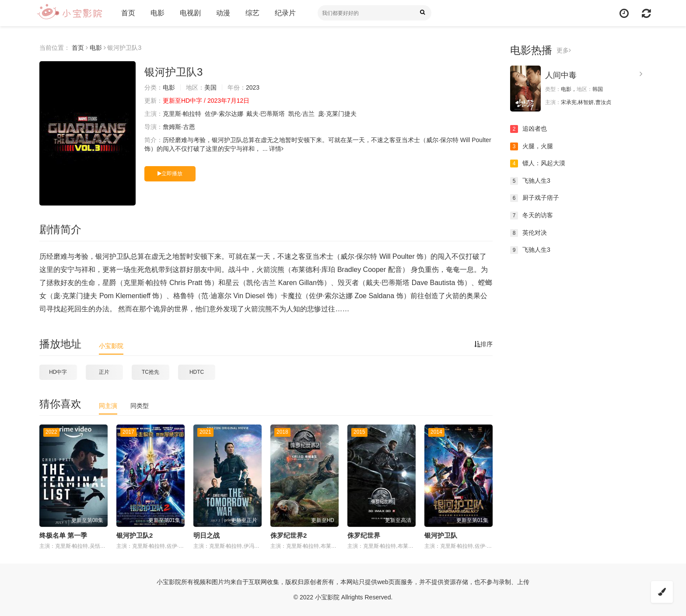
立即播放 (170, 174)
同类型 (140, 406)
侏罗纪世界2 (289, 535)
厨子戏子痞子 (535, 198)
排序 (483, 344)
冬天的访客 (532, 216)
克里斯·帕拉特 (182, 114)
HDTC (197, 372)
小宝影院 (111, 346)
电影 (157, 13)
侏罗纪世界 (364, 535)
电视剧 (190, 13)
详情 (276, 149)
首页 (128, 13)
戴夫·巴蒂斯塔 (266, 114)
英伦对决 (528, 233)
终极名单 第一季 (63, 535)
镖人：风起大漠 (538, 164)
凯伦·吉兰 (301, 114)
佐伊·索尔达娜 (224, 114)
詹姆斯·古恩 (179, 127)
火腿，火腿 (532, 146)
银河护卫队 (441, 535)
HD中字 (58, 372)
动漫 (223, 13)
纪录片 (285, 13)
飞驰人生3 (530, 181)
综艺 (252, 13)
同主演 (108, 406)
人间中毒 (561, 75)
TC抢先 (150, 372)
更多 (564, 50)
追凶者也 (528, 129)
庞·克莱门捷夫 (337, 114)
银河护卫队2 (135, 535)
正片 (104, 372)
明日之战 (206, 535)
